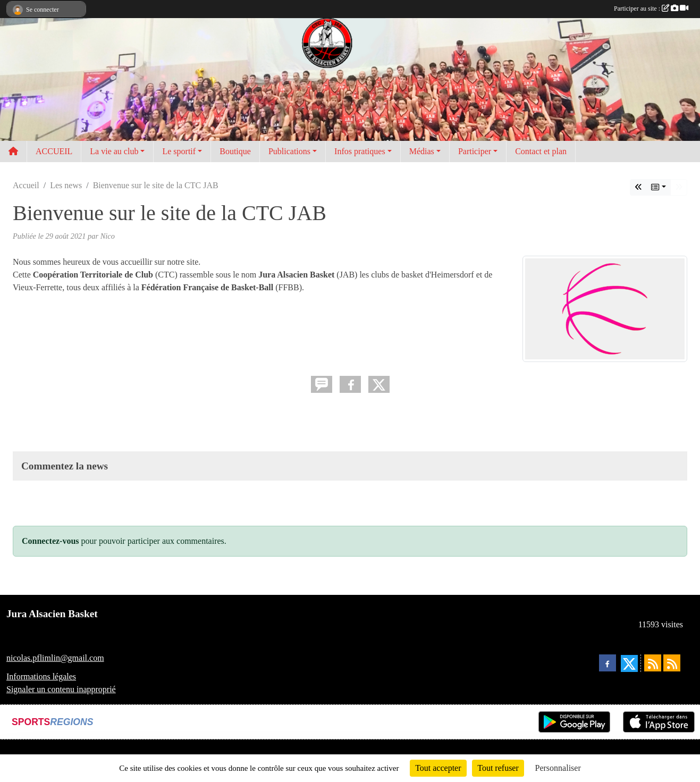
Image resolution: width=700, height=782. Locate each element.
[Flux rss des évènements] (672, 663)
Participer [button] (475, 151)
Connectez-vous (50, 541)
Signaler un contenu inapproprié (61, 689)
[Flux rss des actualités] (653, 663)
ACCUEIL (54, 151)
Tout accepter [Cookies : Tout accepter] (438, 768)
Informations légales (41, 676)
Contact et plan (541, 151)
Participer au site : (651, 9)
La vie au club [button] (114, 151)
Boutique (235, 151)
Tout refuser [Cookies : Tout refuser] (498, 768)
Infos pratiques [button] (360, 151)
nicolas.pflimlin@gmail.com (55, 658)
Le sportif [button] (179, 151)
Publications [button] (289, 151)
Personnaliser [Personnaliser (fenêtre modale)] (558, 768)
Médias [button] (422, 151)
